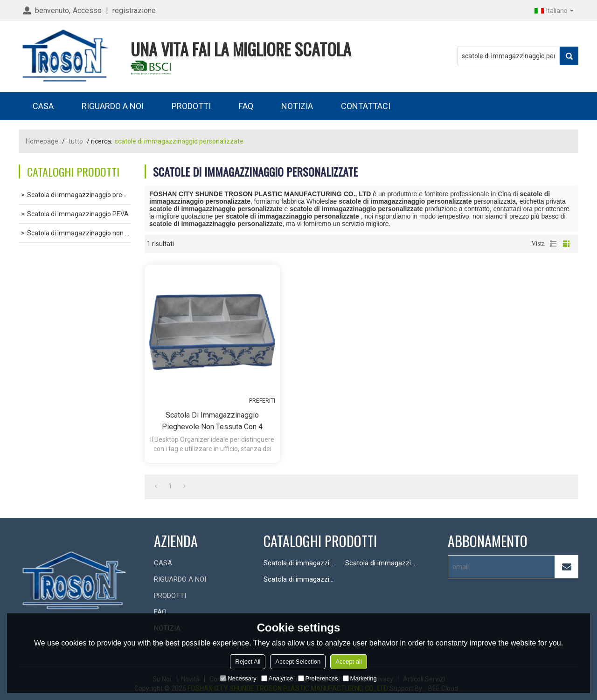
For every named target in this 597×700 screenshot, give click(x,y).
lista (553, 244)
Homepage (42, 141)
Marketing (360, 678)
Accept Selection (298, 662)
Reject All (248, 662)
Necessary (238, 678)
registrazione (134, 10)
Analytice (277, 678)
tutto (76, 141)
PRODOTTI (191, 106)
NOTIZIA (297, 106)
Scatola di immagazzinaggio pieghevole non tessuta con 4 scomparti (212, 422)
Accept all (348, 662)
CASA (43, 106)
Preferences (318, 678)
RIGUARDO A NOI (113, 106)
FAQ (246, 106)
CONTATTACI (366, 106)
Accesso (87, 10)
